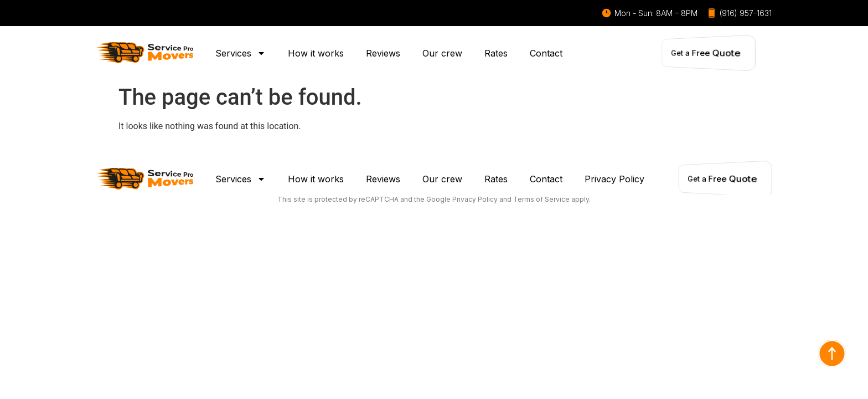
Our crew (442, 53)
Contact (546, 53)
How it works (316, 53)
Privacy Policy (614, 179)
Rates (496, 53)
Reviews (383, 53)
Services (241, 53)
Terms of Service (541, 199)
